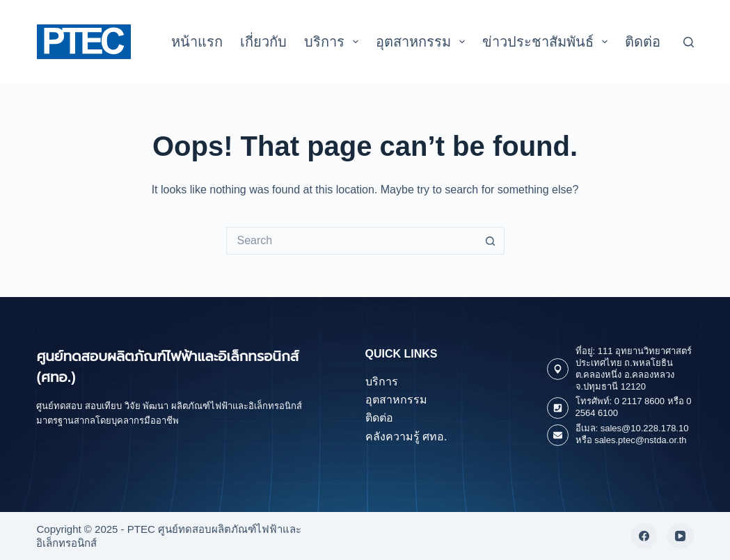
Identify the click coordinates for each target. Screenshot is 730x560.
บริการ (334, 42)
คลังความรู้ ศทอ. (406, 437)
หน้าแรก (197, 42)
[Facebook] (644, 536)
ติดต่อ (643, 42)
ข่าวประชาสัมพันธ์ (548, 42)
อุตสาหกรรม (423, 42)
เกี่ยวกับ (263, 42)
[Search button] (491, 241)
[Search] (689, 42)
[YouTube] (681, 536)
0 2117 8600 (640, 401)
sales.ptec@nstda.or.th (640, 440)
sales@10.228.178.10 (645, 428)
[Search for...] (351, 241)
